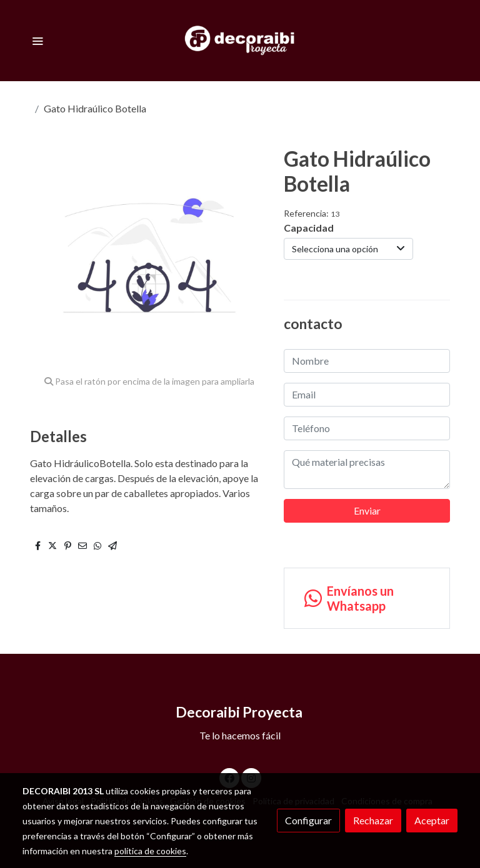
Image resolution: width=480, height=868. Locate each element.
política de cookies (150, 851)
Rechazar (373, 820)
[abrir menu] (37, 41)
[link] (240, 41)
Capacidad (309, 228)
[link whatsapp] (367, 598)
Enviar (367, 510)
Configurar (308, 820)
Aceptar (432, 820)
